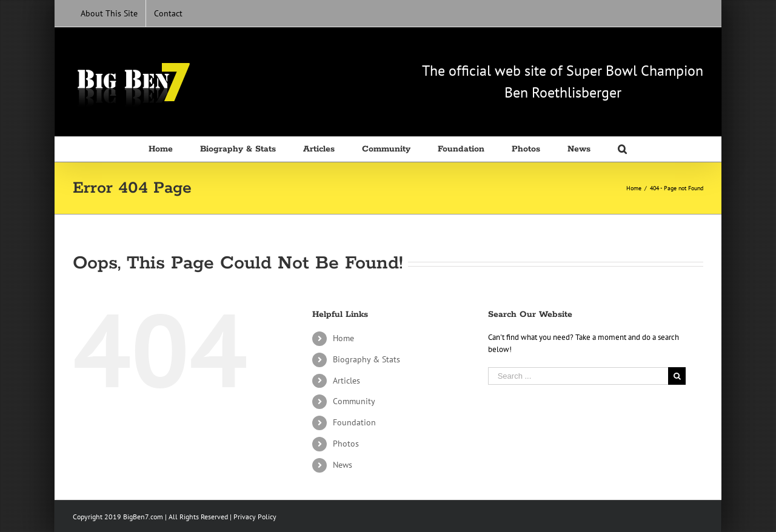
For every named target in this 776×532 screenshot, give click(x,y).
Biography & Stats (366, 359)
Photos (346, 444)
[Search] (623, 149)
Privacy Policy (255, 517)
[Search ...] (578, 376)
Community (354, 401)
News (343, 465)
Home (343, 338)
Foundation (354, 422)
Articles (346, 381)
